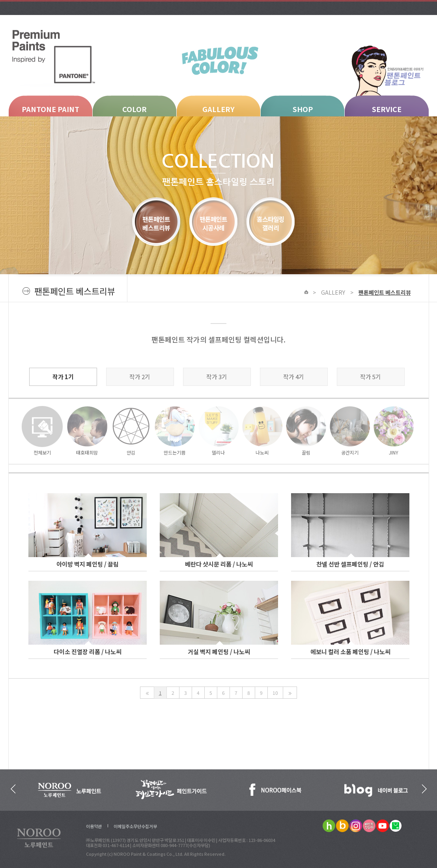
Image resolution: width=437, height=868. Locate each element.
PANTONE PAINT (50, 109)
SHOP (303, 109)
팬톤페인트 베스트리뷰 (385, 292)
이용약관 (94, 826)
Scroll (390, 726)
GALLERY (218, 109)
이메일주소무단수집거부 (135, 826)
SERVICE (387, 109)
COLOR (134, 109)
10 (275, 693)
